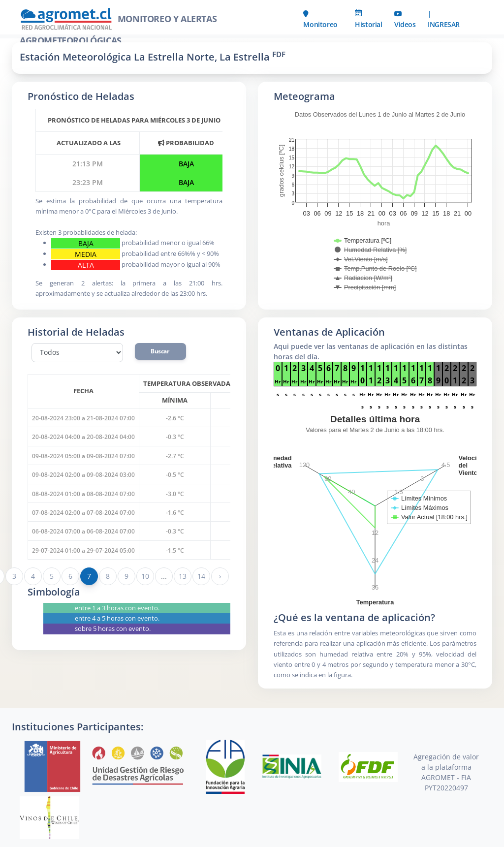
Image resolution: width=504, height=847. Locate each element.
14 (201, 576)
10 (145, 576)
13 (182, 576)
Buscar (160, 351)
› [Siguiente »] (220, 576)
